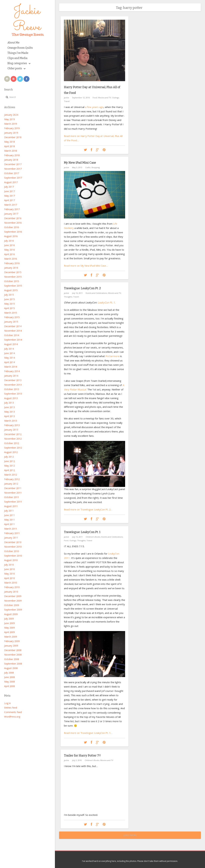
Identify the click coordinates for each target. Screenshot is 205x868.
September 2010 (13, 556)
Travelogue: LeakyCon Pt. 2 (82, 288)
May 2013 (9, 412)
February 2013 (12, 425)
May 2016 (9, 250)
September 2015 (13, 286)
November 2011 (13, 493)
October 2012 (12, 443)
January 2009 (11, 646)
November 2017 (13, 169)
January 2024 (11, 115)
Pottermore (112, 356)
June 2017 (9, 191)
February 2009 (12, 641)
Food (95, 97)
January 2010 (11, 592)
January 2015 (11, 322)
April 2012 (9, 470)
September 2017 (13, 178)
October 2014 (12, 335)
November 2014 (13, 331)
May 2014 (9, 358)
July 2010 (9, 565)
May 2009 (9, 628)
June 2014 (9, 353)
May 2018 (9, 142)
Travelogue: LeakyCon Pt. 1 (82, 532)
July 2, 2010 (77, 760)
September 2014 (13, 340)
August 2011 (11, 506)
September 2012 (13, 448)
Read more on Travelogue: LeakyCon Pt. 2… (89, 509)
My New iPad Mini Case (80, 163)
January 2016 (11, 268)
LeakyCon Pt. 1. (107, 302)
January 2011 (11, 538)
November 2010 (13, 547)
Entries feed (11, 708)
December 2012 (13, 434)
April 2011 (9, 524)
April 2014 (9, 362)
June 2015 (9, 299)
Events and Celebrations (96, 293)
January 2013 (11, 430)
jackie (66, 97)
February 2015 (12, 317)
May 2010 (9, 574)
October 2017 (12, 173)
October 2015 (12, 281)
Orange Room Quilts (20, 48)
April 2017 (9, 200)
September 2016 (13, 232)
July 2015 (9, 295)
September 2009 (13, 610)
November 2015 (13, 277)
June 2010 (9, 569)
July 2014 (9, 349)
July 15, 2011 (77, 536)
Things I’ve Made (18, 53)
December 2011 (13, 488)
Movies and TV (105, 97)
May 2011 (9, 520)
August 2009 (11, 614)
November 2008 (13, 655)
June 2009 (9, 623)
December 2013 (13, 380)
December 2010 (13, 542)
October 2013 (12, 389)
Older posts (16, 68)
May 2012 (9, 466)
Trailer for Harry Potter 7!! (82, 756)
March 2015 (11, 313)
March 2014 (11, 367)
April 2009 (9, 632)
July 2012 (9, 457)
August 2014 (11, 344)
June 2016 (9, 245)
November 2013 (13, 385)
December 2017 (13, 164)
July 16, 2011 (77, 293)
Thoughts (68, 296)
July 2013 (9, 403)
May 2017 (9, 196)
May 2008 (9, 682)
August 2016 (11, 236)
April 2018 (9, 146)
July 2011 (9, 511)
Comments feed (13, 712)
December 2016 (13, 218)
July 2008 (9, 673)
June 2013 (9, 407)
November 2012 (13, 439)
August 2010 (11, 560)
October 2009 (12, 605)
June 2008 (9, 677)
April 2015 (9, 308)
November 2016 (13, 223)
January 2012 (11, 484)
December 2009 (13, 596)
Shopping (96, 167)
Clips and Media (17, 58)
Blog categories (19, 63)
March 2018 (11, 151)
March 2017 (11, 205)
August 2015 (11, 290)
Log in (7, 703)
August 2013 (11, 398)
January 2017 (11, 214)
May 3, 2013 (77, 167)
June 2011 (9, 515)
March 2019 (11, 124)
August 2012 (11, 452)
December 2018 (13, 137)
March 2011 (11, 529)
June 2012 (9, 461)
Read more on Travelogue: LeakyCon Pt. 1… (89, 733)
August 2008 (11, 668)
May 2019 (9, 119)
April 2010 (9, 578)
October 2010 (12, 551)
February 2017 (12, 209)
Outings (116, 97)
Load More (130, 835)
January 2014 (11, 376)
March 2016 (11, 259)
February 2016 (12, 263)
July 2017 (9, 187)
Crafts (88, 167)
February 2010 (12, 587)
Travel (67, 101)
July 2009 (9, 619)
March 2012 (11, 475)
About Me (13, 43)
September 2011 (13, 502)
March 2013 (11, 421)
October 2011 (12, 497)
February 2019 (12, 128)
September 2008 (13, 664)
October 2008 (12, 659)
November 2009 (13, 601)
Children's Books (93, 536)
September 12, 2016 (81, 97)
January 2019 (11, 133)
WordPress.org (12, 717)
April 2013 (9, 416)
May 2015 (9, 304)
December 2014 (13, 326)
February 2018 (12, 155)
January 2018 (11, 160)
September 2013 (13, 394)
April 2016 (9, 254)
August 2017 (11, 182)
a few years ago (94, 106)
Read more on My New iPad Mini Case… (87, 265)
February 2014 (12, 371)
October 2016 (12, 227)
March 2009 (11, 637)
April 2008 (9, 686)
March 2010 (11, 583)
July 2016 (9, 241)
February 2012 (12, 479)
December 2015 (13, 272)
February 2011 (12, 533)
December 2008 (13, 650)
